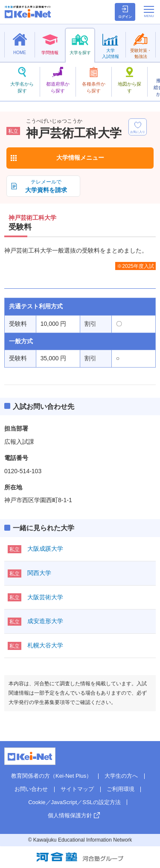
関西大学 (39, 573)
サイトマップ (77, 789)
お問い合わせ (31, 789)
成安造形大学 (45, 621)
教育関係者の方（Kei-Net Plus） (51, 776)
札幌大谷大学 (45, 645)
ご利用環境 (121, 789)
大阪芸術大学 (45, 597)
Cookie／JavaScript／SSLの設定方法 (74, 802)
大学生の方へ (121, 776)
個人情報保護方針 (70, 815)
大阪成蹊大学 (45, 549)
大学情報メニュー (80, 158)
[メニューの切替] (149, 11)
